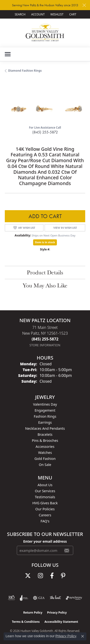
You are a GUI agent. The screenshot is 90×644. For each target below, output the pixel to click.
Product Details (45, 272)
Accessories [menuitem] (45, 447)
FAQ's (45, 521)
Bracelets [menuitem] (45, 434)
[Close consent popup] (83, 636)
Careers (45, 515)
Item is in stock (45, 242)
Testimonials (45, 497)
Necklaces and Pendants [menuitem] (45, 428)
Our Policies (45, 509)
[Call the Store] (45, 339)
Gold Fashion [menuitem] (45, 459)
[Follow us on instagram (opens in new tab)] (40, 576)
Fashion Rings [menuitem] (45, 416)
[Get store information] (45, 345)
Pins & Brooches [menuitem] (45, 440)
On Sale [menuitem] (45, 465)
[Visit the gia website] (39, 598)
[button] (20, 14)
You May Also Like (45, 285)
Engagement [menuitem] (45, 410)
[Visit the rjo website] (12, 598)
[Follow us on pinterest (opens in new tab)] (63, 576)
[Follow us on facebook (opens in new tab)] (52, 576)
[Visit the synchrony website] (74, 598)
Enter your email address (45, 541)
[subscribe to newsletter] (67, 550)
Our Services (45, 491)
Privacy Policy (57, 613)
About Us (45, 485)
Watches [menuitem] (45, 453)
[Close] (84, 5)
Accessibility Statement (61, 622)
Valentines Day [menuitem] (45, 404)
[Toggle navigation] (8, 54)
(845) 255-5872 (45, 132)
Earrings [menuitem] (45, 422)
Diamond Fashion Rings (25, 71)
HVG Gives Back (45, 503)
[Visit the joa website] (24, 598)
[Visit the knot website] (55, 598)
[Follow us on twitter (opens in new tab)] (28, 576)
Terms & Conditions (26, 622)
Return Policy (33, 613)
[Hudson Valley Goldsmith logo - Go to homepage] (45, 33)
